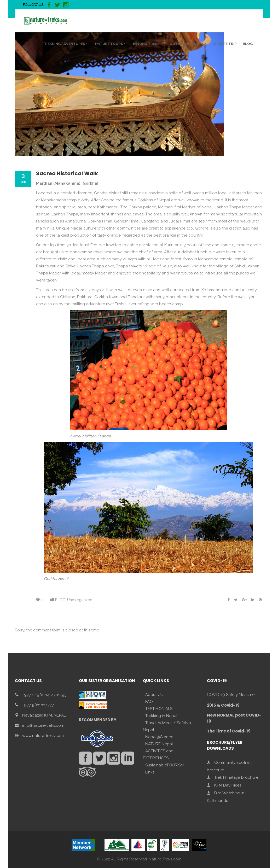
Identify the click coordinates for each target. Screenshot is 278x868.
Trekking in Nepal (161, 716)
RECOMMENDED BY (98, 720)
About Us (154, 695)
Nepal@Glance (159, 737)
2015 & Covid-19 (223, 705)
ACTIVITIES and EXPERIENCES (158, 755)
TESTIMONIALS (159, 709)
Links (150, 772)
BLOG (60, 600)
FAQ (149, 702)
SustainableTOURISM (164, 765)
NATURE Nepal (159, 744)
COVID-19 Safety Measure (231, 695)
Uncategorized (80, 600)
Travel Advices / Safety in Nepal (168, 726)
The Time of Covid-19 (229, 731)
